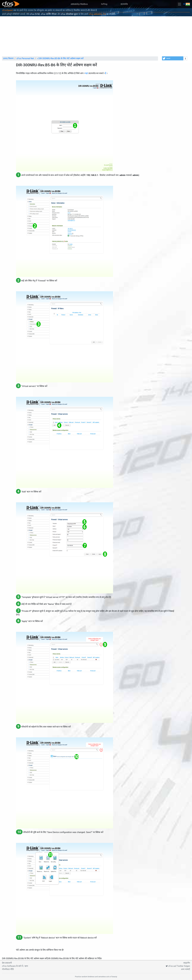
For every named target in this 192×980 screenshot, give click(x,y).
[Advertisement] (96, 36)
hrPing (104, 4)
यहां (86, 73)
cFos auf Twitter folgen (178, 966)
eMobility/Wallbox (79, 4)
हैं (106, 73)
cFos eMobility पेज (97, 14)
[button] (173, 58)
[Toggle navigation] (179, 4)
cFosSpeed (7, 10)
